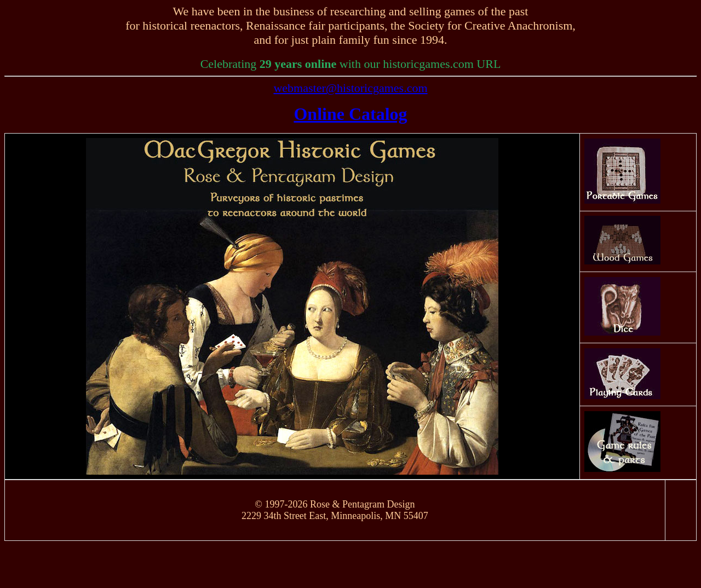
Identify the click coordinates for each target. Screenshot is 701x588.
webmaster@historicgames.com (350, 88)
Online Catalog (350, 114)
